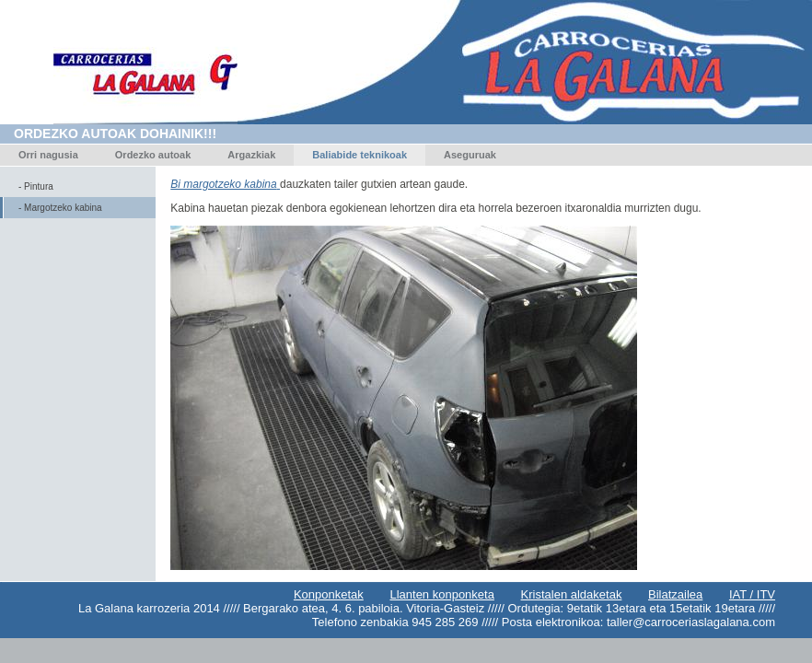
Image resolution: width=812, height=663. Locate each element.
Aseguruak (470, 155)
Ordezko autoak (153, 155)
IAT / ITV (752, 594)
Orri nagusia (48, 155)
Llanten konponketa (441, 594)
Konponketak (329, 594)
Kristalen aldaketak (572, 594)
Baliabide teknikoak (360, 155)
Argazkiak (251, 155)
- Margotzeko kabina (60, 208)
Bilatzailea (675, 594)
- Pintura (36, 186)
